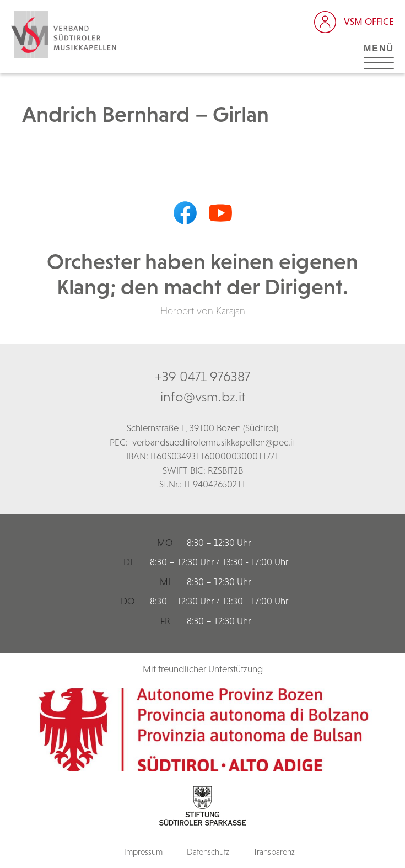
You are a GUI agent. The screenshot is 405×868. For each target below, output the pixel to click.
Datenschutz (208, 852)
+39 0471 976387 (202, 376)
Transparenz (274, 852)
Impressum (143, 852)
